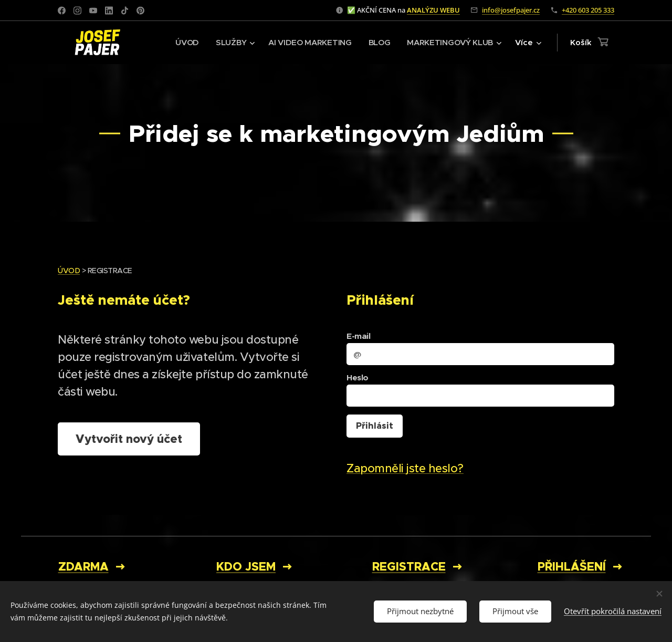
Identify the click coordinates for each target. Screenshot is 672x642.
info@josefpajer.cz (511, 10)
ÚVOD (69, 271)
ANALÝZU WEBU (433, 10)
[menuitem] (182, 43)
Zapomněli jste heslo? (405, 468)
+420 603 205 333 (588, 10)
